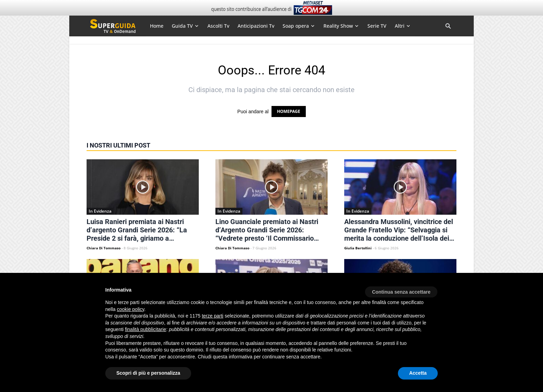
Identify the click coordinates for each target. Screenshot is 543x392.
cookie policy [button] (130, 309)
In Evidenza (100, 211)
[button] (401, 289)
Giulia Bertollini (358, 248)
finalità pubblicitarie (146, 329)
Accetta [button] (418, 373)
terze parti (213, 316)
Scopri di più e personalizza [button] (148, 373)
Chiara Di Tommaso (104, 248)
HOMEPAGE (289, 111)
